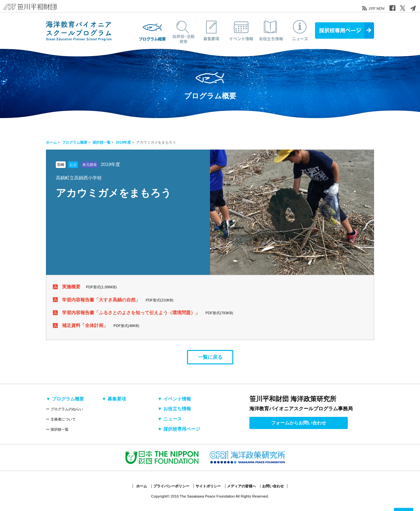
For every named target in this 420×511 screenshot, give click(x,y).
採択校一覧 (102, 142)
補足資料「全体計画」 (85, 325)
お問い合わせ (273, 486)
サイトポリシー (208, 486)
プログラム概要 (153, 31)
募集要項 (212, 31)
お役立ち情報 (271, 31)
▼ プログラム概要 (65, 399)
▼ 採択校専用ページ (179, 429)
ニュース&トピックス (300, 31)
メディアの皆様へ (241, 486)
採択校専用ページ (345, 31)
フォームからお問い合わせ (299, 423)
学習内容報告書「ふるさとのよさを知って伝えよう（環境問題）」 (131, 313)
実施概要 (71, 287)
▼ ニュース (170, 419)
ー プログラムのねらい (64, 409)
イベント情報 (241, 31)
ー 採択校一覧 (57, 429)
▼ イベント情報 (174, 399)
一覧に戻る (210, 357)
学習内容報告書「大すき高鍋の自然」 (101, 300)
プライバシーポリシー (171, 486)
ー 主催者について (61, 419)
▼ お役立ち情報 (174, 409)
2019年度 (124, 142)
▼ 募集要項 (114, 399)
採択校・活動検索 (182, 31)
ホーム (51, 142)
